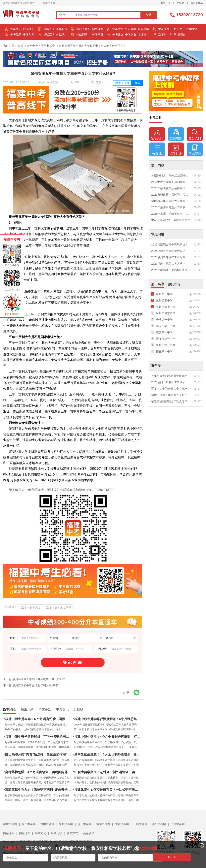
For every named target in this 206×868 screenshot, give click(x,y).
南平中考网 (159, 824)
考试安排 (195, 150)
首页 (21, 46)
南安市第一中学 (166, 326)
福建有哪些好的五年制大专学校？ (171, 401)
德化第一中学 (164, 351)
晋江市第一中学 (166, 339)
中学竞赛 (192, 29)
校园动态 (29, 29)
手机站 (180, 3)
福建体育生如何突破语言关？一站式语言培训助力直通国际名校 (107, 790)
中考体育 (164, 29)
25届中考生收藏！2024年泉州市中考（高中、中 (171, 182)
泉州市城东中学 (166, 313)
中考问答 (98, 34)
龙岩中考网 (122, 824)
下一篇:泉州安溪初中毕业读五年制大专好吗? (31, 685)
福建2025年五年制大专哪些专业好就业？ (171, 201)
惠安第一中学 (164, 332)
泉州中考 (32, 46)
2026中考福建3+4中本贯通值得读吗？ (171, 270)
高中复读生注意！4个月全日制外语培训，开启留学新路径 (107, 754)
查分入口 (195, 135)
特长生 (178, 29)
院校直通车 (197, 3)
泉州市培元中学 (166, 345)
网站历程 (56, 833)
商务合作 (165, 3)
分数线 (60, 34)
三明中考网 (140, 824)
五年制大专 (165, 34)
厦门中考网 (85, 824)
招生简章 (82, 34)
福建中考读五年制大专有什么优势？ (171, 395)
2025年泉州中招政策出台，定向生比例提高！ (171, 214)
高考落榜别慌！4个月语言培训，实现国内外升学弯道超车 (38, 772)
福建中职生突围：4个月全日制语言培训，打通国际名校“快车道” (107, 737)
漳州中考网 (103, 824)
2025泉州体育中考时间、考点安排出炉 (171, 195)
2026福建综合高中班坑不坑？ (170, 244)
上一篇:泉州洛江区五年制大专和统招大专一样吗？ (34, 679)
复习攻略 (131, 29)
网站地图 (25, 833)
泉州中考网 (66, 824)
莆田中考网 (47, 824)
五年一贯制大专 (31, 607)
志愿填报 (62, 29)
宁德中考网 (178, 824)
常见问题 (179, 34)
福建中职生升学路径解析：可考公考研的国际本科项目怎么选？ (38, 737)
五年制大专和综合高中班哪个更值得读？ (171, 376)
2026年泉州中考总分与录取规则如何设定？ (171, 207)
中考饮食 (131, 34)
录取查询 (49, 34)
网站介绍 (9, 833)
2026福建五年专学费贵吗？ (168, 251)
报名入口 (157, 135)
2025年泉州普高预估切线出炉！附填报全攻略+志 (171, 188)
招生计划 (98, 29)
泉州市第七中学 (166, 307)
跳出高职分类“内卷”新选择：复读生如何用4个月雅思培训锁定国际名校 (38, 754)
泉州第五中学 (164, 301)
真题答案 (143, 29)
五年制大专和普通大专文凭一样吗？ (171, 389)
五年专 (156, 366)
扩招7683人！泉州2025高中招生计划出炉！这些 (171, 176)
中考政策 (16, 34)
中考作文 (118, 34)
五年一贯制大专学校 (59, 607)
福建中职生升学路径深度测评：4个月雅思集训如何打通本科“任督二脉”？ (107, 719)
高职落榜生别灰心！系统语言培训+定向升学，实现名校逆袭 (38, 790)
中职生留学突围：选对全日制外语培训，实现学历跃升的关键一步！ (107, 772)
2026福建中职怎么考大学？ (168, 264)
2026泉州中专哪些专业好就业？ (171, 257)
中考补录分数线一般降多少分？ (171, 220)
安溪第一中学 (164, 320)
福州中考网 (29, 824)
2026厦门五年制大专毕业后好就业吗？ (171, 382)
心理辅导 (143, 34)
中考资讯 (16, 29)
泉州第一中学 (164, 294)
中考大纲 (118, 29)
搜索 (148, 15)
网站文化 (40, 833)
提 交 (172, 857)
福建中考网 (10, 824)
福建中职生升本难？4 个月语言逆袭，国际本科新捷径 (38, 719)
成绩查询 (49, 29)
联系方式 (72, 833)
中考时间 (29, 34)
